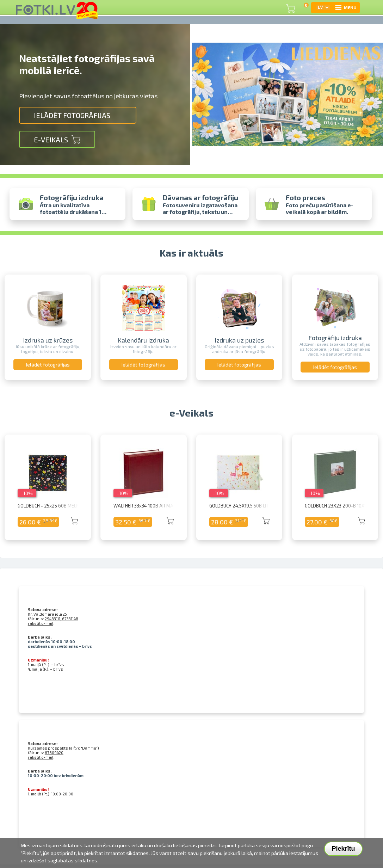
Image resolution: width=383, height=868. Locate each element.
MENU (345, 7)
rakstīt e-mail (41, 623)
